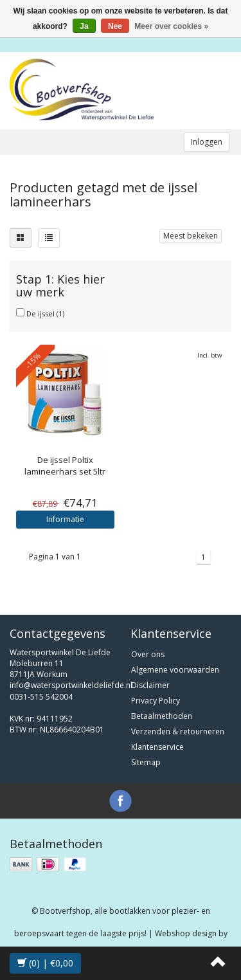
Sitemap (146, 762)
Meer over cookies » (171, 26)
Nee (115, 26)
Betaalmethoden (162, 716)
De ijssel (45, 313)
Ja (84, 26)
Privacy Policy (156, 701)
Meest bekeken (191, 236)
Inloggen (207, 142)
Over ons (148, 654)
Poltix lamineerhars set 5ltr (65, 466)
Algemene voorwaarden (175, 670)
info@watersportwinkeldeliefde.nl (71, 685)
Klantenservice (157, 747)
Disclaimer (150, 685)
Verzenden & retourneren (178, 731)
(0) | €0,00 (45, 963)
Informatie (65, 519)
